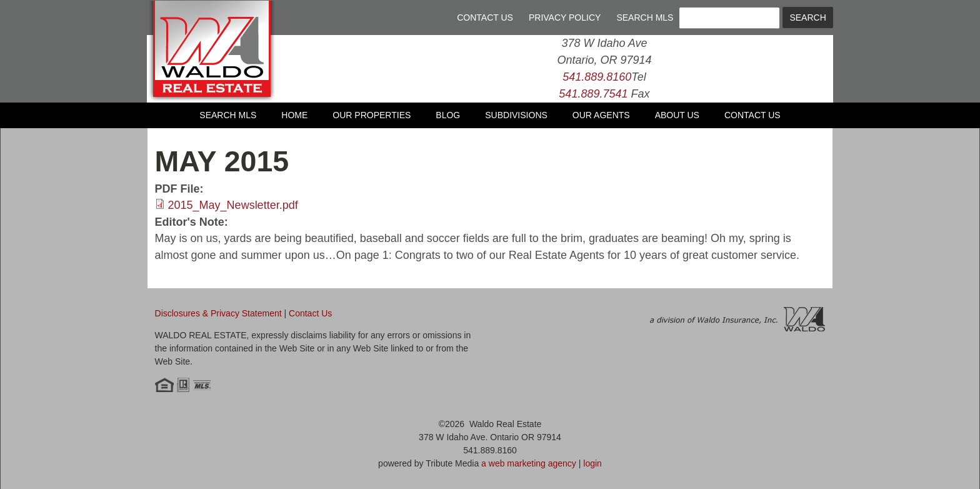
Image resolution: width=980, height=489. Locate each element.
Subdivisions (516, 115)
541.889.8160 (597, 77)
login (592, 463)
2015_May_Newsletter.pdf (233, 205)
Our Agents (601, 115)
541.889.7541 (593, 94)
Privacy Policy (565, 18)
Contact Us (485, 18)
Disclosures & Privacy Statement (218, 313)
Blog (448, 115)
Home (294, 115)
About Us (677, 115)
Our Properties (372, 115)
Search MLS (645, 18)
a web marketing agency (529, 463)
